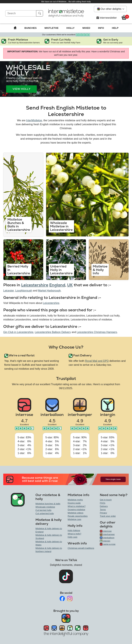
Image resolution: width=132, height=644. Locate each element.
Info (101, 28)
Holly (71, 28)
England (57, 285)
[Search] (21, 13)
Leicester (9, 291)
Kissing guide (74, 503)
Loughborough (24, 291)
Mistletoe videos (76, 513)
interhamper (107, 534)
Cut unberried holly (45, 513)
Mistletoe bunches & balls (48, 504)
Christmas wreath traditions (81, 548)
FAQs (103, 503)
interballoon (107, 538)
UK (70, 285)
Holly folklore (74, 530)
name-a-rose (108, 544)
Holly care (72, 537)
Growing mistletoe (76, 510)
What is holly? (74, 534)
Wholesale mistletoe (45, 507)
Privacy (103, 513)
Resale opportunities (78, 516)
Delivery (104, 506)
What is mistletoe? (77, 506)
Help (115, 28)
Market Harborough (49, 291)
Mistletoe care (74, 519)
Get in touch (106, 500)
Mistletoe (52, 28)
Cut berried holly (43, 510)
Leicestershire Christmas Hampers (97, 332)
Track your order (108, 516)
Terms (103, 510)
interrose (106, 531)
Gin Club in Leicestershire (18, 332)
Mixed (86, 28)
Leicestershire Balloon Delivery (53, 332)
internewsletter (107, 18)
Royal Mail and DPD (97, 361)
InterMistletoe (34, 120)
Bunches (31, 28)
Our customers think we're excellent (66, 35)
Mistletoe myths (75, 500)
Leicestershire (35, 285)
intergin (105, 541)
